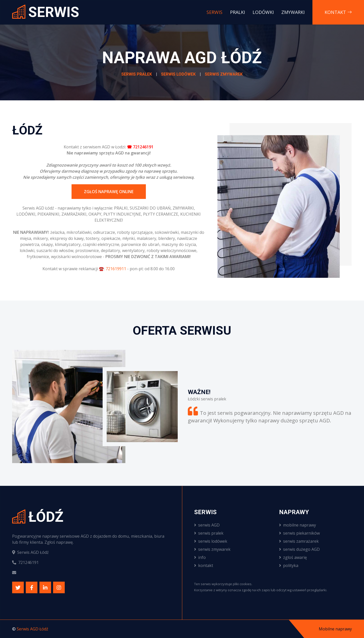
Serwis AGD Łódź (32, 629)
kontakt (204, 565)
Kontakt (338, 12)
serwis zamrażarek (299, 541)
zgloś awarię (293, 557)
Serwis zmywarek (224, 74)
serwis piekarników (299, 533)
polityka (289, 565)
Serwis (214, 12)
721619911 (116, 269)
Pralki (237, 12)
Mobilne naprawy (335, 629)
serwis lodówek (211, 541)
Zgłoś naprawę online (109, 192)
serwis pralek (209, 533)
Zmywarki (293, 12)
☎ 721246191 (140, 147)
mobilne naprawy (298, 525)
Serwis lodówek (178, 74)
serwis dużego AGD (299, 549)
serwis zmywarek (212, 549)
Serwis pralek (137, 74)
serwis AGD (207, 525)
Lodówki (263, 12)
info (200, 557)
